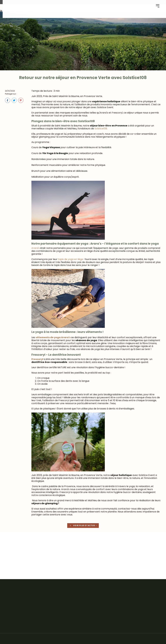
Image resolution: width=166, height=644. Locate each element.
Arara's (36, 248)
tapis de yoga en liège (71, 259)
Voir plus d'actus (81, 526)
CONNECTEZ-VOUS (103, 2)
